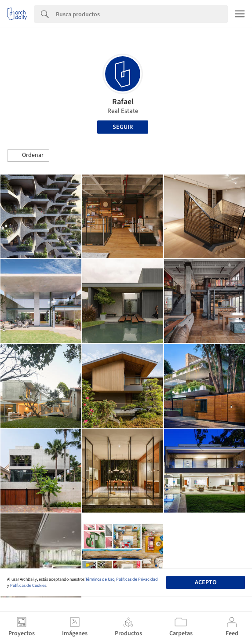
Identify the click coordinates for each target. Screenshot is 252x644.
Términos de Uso (100, 579)
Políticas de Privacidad (137, 579)
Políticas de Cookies (28, 586)
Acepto (206, 582)
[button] (28, 156)
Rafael (123, 102)
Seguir (123, 127)
